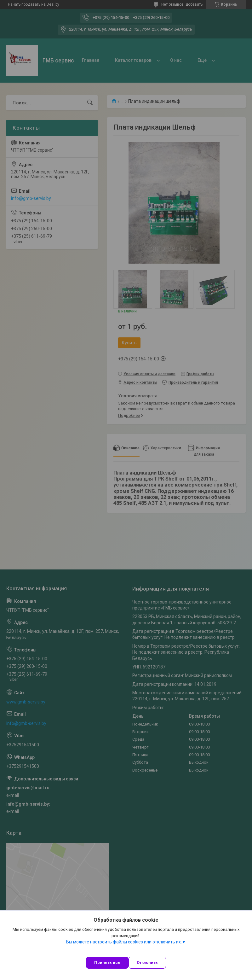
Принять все (107, 962)
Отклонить (147, 962)
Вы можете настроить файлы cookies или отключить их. (124, 942)
